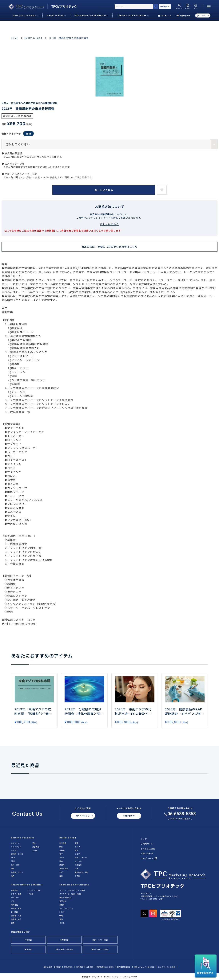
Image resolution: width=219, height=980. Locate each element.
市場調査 (28, 940)
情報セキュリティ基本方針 (144, 967)
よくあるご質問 (148, 849)
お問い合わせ (183, 16)
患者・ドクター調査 (100, 940)
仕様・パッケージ (18, 134)
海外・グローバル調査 (100, 949)
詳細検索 (165, 7)
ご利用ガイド (147, 844)
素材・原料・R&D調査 (64, 949)
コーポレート (165, 16)
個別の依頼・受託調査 (52, 967)
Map (176, 896)
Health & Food (33, 38)
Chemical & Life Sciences (74, 885)
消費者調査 (64, 940)
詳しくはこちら (109, 224)
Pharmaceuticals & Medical (27, 885)
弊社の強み (68, 967)
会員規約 (90, 967)
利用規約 (80, 967)
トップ (144, 839)
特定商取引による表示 (105, 967)
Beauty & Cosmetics (23, 838)
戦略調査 (28, 949)
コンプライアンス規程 (167, 967)
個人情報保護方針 (124, 967)
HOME (14, 38)
